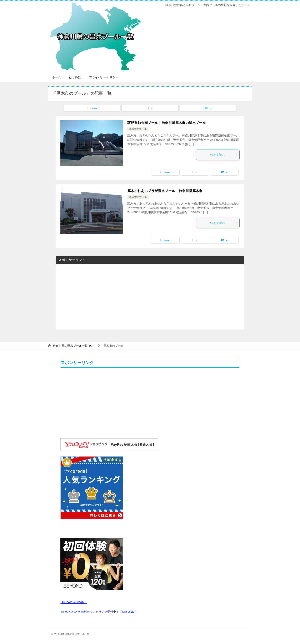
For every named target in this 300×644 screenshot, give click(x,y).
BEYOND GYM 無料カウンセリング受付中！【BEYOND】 (99, 612)
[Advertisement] (150, 296)
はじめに (75, 77)
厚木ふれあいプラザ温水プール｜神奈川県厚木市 (165, 191)
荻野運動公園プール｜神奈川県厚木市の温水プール (167, 123)
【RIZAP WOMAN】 (74, 602)
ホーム (56, 77)
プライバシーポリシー (104, 77)
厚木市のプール (138, 129)
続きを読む (224, 155)
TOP (74, 346)
